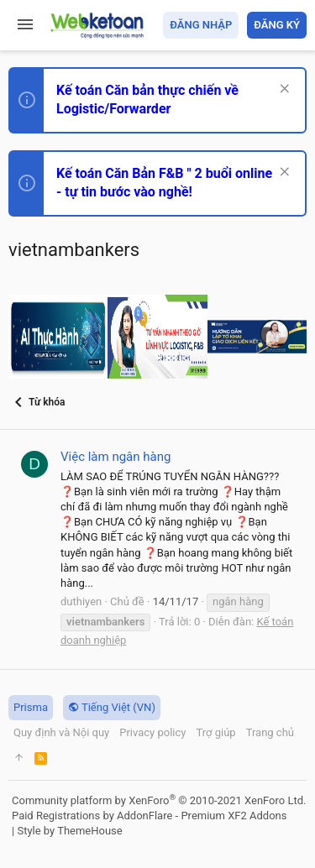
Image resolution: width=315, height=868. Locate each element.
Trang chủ (270, 732)
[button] (25, 25)
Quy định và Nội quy (61, 732)
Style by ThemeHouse (69, 831)
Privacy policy (152, 732)
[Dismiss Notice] (283, 90)
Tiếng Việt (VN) (112, 707)
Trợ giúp (215, 732)
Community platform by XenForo (159, 800)
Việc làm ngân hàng (115, 457)
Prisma (31, 707)
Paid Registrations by (149, 816)
